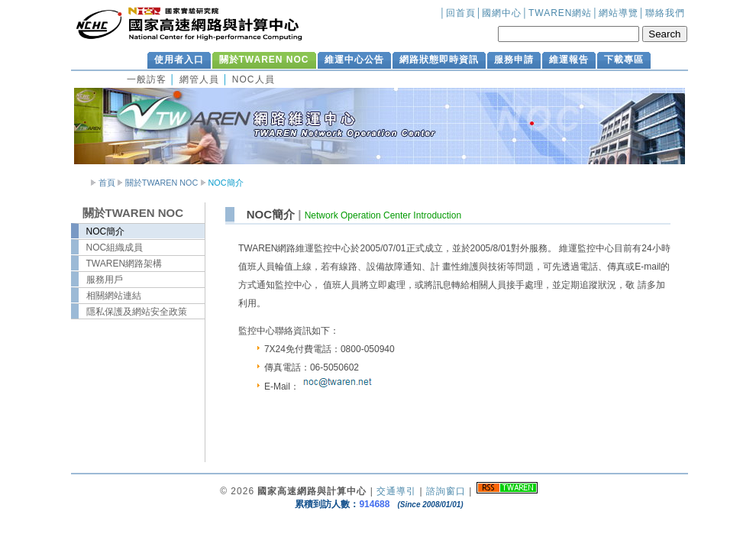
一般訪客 (147, 79)
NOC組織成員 (115, 247)
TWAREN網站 (561, 13)
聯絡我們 (665, 13)
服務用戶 (105, 280)
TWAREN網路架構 (124, 264)
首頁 (107, 183)
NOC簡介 (106, 231)
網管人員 (199, 79)
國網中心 (502, 13)
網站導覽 (619, 13)
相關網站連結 (114, 296)
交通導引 (396, 491)
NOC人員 (254, 79)
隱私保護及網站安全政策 (137, 312)
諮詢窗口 (446, 491)
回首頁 (461, 13)
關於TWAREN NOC (162, 183)
